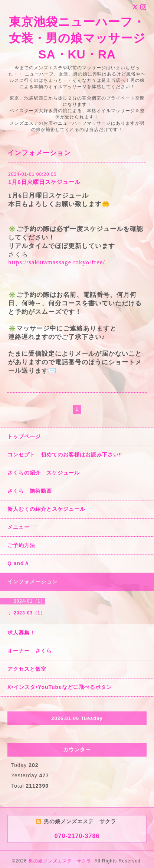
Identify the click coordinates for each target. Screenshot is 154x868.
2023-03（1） (30, 613)
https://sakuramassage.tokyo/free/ (57, 262)
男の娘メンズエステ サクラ (60, 861)
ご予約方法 (21, 545)
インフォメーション (32, 582)
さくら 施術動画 (30, 491)
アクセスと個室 (27, 669)
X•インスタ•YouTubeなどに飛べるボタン (60, 687)
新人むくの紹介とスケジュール (46, 509)
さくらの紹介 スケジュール (44, 473)
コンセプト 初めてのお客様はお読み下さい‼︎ (65, 455)
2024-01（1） (30, 601)
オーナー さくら (30, 651)
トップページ (24, 436)
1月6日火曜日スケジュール (44, 182)
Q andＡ (19, 563)
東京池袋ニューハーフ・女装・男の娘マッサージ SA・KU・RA (77, 38)
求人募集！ (21, 633)
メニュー (19, 527)
